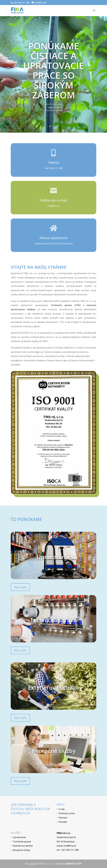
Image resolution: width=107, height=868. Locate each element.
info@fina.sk (53, 206)
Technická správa (22, 842)
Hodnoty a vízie (67, 813)
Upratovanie (19, 837)
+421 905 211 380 (53, 168)
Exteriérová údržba (23, 846)
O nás (62, 809)
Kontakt (63, 822)
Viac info (53, 109)
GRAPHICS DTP (73, 864)
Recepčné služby (21, 850)
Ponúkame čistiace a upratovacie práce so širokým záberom (54, 72)
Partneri (63, 818)
